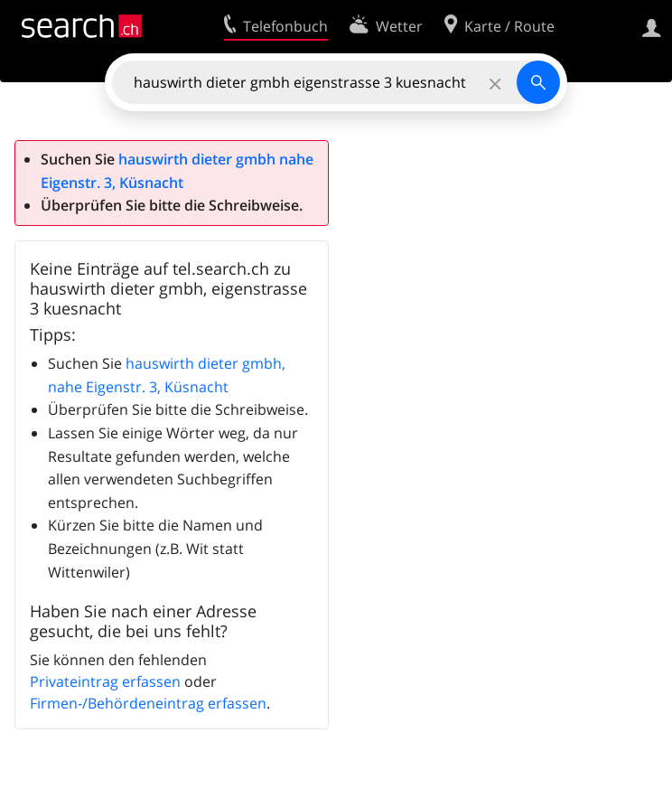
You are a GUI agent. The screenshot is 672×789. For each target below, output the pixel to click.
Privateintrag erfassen (105, 681)
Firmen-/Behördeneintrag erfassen (148, 703)
